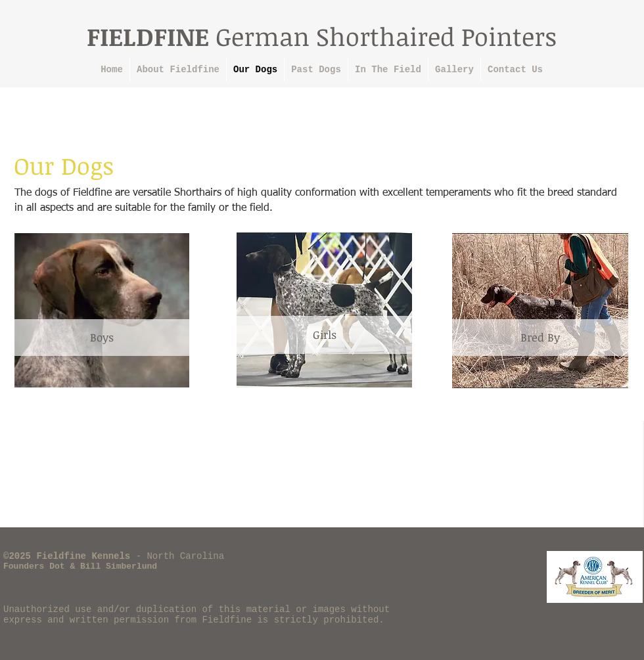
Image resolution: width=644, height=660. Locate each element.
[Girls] (324, 335)
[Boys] (102, 338)
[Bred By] (540, 338)
